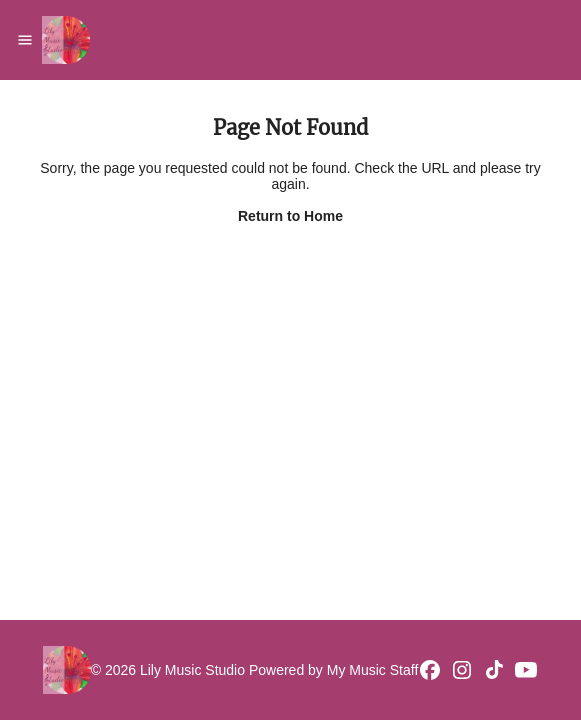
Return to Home (290, 216)
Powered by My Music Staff (333, 670)
